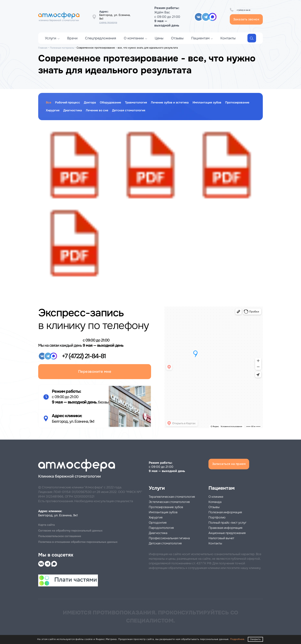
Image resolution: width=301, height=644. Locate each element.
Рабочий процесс (71, 103)
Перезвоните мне (95, 363)
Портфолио (219, 512)
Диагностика (109, 112)
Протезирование (60, 112)
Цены (159, 42)
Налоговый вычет (225, 533)
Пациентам (200, 42)
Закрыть (255, 639)
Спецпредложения (101, 42)
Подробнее (237, 639)
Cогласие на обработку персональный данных (74, 529)
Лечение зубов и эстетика (188, 103)
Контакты (228, 42)
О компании (134, 42)
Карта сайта (48, 522)
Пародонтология (164, 528)
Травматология (149, 103)
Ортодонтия (160, 523)
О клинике (218, 491)
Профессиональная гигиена (175, 538)
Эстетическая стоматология (175, 502)
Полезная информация (230, 507)
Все (49, 103)
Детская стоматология (172, 112)
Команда (216, 497)
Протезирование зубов (170, 507)
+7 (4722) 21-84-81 (241, 12)
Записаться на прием (234, 460)
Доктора (97, 103)
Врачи (72, 42)
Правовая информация (230, 523)
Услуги (51, 42)
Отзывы (177, 42)
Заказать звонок (238, 21)
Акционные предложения (232, 528)
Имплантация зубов (231, 103)
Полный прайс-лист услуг (232, 517)
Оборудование (120, 103)
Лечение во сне (136, 112)
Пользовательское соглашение (62, 535)
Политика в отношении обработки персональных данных (82, 541)
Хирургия (86, 112)
